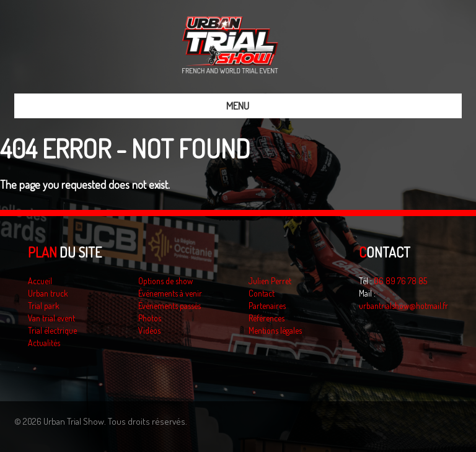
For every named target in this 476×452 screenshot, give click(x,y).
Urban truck (48, 293)
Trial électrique (52, 330)
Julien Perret (270, 281)
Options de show (165, 281)
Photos (150, 318)
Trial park (44, 306)
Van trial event (51, 318)
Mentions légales (275, 330)
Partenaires (267, 306)
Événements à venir (170, 293)
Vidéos (149, 330)
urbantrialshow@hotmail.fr (403, 306)
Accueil (40, 281)
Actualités (44, 343)
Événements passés (170, 306)
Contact (262, 293)
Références (267, 318)
